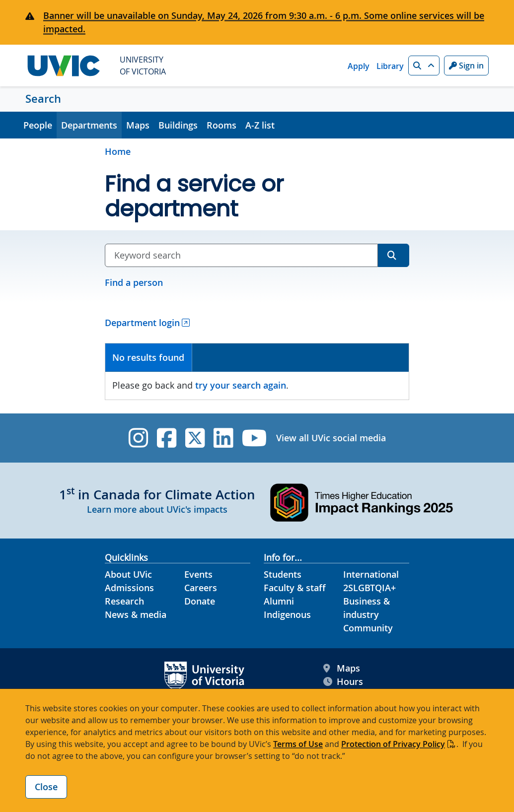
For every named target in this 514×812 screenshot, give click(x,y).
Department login (142, 323)
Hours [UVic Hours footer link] (343, 682)
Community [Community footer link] (368, 628)
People (38, 125)
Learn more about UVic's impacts (157, 509)
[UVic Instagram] (138, 438)
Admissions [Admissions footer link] (129, 588)
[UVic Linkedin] (223, 438)
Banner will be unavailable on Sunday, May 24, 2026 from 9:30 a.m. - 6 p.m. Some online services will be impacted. (264, 22)
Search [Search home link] (43, 99)
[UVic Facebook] (167, 438)
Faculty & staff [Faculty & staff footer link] (295, 588)
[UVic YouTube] (255, 438)
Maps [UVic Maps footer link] (342, 668)
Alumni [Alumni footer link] (279, 601)
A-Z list (260, 125)
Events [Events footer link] (198, 574)
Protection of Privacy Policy (393, 744)
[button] (424, 66)
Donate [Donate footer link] (200, 601)
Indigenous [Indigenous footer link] (287, 614)
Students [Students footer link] (283, 574)
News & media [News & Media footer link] (136, 614)
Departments (89, 125)
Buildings (178, 125)
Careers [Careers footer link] (201, 588)
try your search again (241, 385)
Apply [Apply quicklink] (359, 66)
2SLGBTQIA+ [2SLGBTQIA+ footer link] (369, 588)
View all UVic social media (331, 438)
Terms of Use (298, 744)
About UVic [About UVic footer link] (128, 574)
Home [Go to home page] (118, 151)
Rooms (221, 125)
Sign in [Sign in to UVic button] (466, 66)
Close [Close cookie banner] (46, 787)
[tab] (149, 358)
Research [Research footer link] (124, 601)
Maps (138, 125)
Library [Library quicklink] (390, 66)
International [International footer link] (371, 574)
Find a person (134, 282)
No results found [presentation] (148, 357)
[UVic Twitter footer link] (195, 438)
